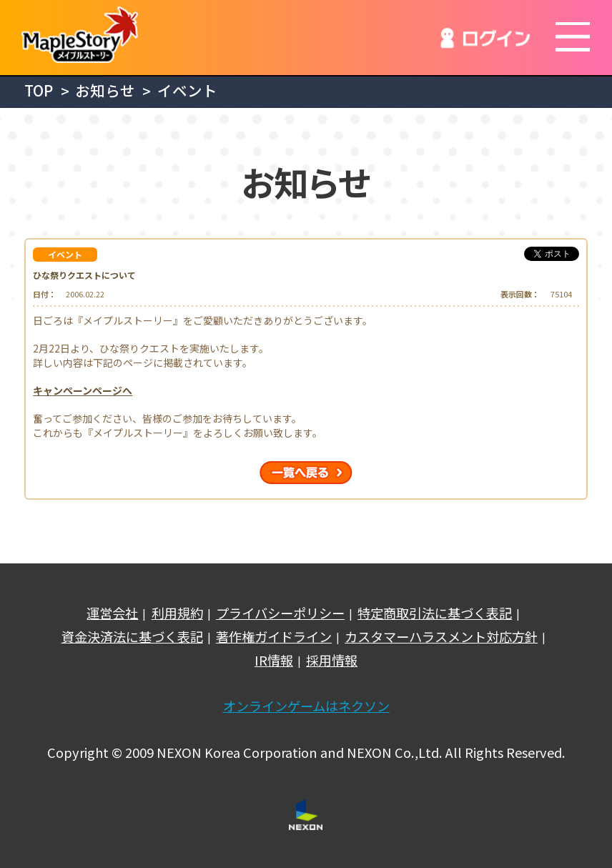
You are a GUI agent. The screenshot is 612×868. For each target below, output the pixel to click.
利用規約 (177, 613)
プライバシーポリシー (280, 613)
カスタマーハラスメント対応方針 (441, 637)
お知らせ (105, 90)
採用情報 (332, 660)
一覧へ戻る (306, 473)
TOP (39, 90)
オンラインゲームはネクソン (306, 706)
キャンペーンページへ (83, 391)
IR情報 (274, 660)
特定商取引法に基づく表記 (435, 613)
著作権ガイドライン (274, 637)
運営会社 (112, 613)
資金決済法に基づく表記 (132, 637)
